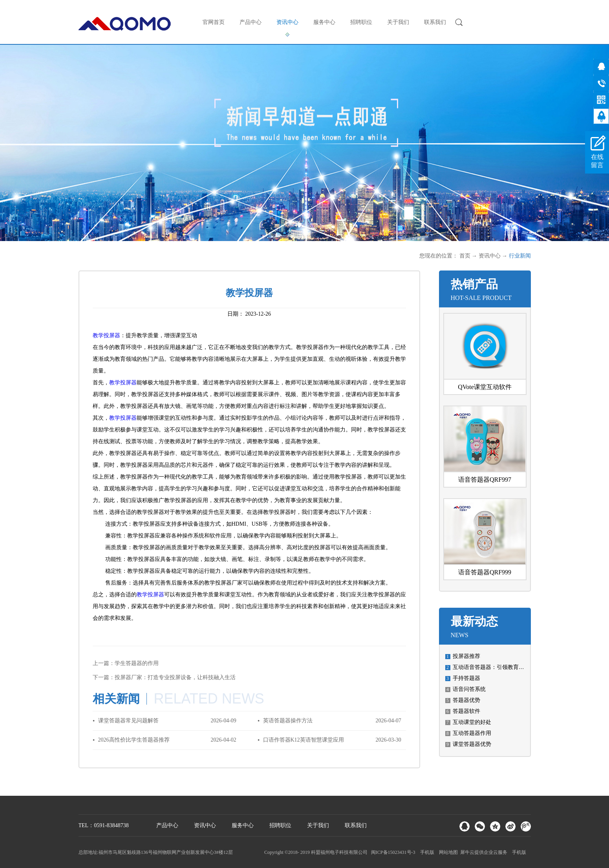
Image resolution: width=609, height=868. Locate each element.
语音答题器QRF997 (485, 480)
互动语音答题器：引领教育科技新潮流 (499, 667)
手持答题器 (466, 678)
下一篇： (164, 677)
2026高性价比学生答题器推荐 (134, 740)
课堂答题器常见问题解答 (128, 721)
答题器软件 (466, 711)
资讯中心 (490, 256)
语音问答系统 (469, 689)
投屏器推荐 (466, 656)
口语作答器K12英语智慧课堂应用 (304, 740)
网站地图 (447, 852)
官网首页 (214, 22)
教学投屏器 (106, 335)
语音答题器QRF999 (485, 572)
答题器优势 (466, 700)
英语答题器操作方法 (288, 721)
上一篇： (126, 663)
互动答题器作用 (472, 733)
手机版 (426, 852)
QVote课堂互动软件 (485, 387)
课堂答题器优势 (472, 744)
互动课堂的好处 (472, 722)
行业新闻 (520, 256)
